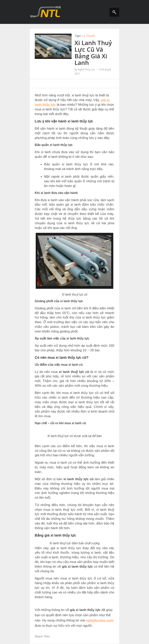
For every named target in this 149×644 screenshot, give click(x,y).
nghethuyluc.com (100, 620)
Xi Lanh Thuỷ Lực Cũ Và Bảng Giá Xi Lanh (93, 53)
